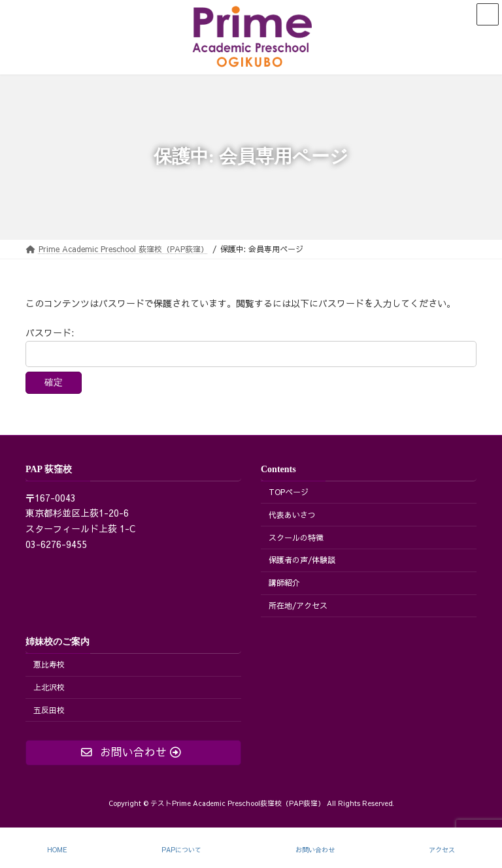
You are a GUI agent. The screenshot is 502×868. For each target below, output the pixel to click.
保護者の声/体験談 (302, 560)
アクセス (442, 850)
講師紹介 (284, 583)
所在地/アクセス (298, 605)
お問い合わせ (315, 850)
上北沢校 (49, 687)
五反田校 (49, 710)
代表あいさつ (292, 515)
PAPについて (181, 850)
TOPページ (289, 492)
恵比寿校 (49, 664)
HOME (57, 850)
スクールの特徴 (296, 538)
